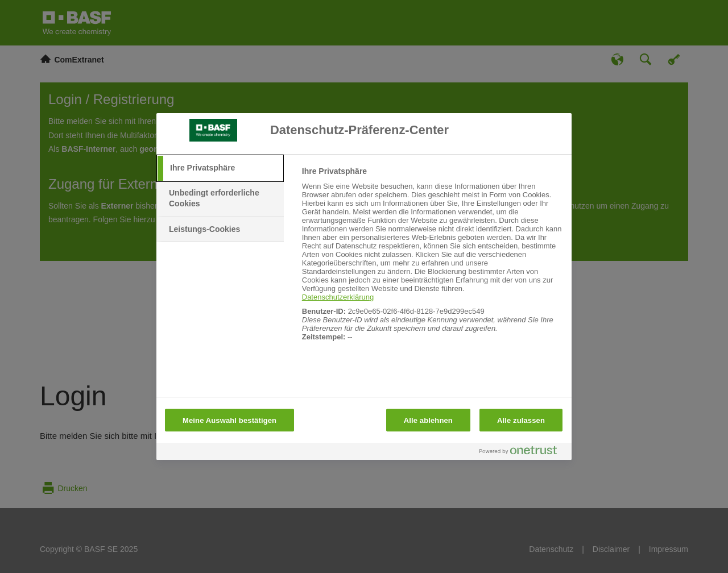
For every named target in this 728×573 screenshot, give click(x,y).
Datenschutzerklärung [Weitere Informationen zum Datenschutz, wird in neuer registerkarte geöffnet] (338, 297)
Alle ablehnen (428, 420)
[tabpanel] (432, 260)
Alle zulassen (521, 420)
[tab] (220, 168)
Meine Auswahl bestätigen (229, 420)
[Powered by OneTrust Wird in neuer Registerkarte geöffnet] (523, 453)
